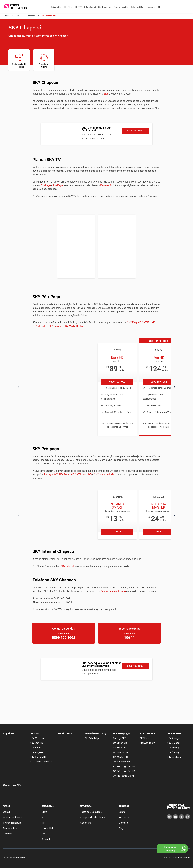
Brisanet (46, 839)
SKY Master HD (83, 474)
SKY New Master (121, 752)
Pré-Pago (58, 185)
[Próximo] (175, 387)
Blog (121, 828)
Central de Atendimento (113, 591)
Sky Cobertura (105, 7)
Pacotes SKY (107, 185)
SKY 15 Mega (174, 752)
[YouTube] (169, 817)
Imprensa (124, 817)
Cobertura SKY (12, 785)
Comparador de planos (92, 817)
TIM (43, 823)
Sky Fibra (68, 7)
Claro (44, 812)
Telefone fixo (10, 828)
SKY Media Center (73, 326)
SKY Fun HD (149, 322)
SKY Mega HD (40, 326)
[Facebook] (182, 817)
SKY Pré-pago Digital (123, 776)
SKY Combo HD (38, 757)
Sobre (122, 812)
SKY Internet (90, 7)
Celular (7, 812)
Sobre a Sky (56, 7)
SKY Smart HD (66, 474)
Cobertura (86, 823)
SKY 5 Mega (173, 743)
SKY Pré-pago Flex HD (124, 771)
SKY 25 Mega (174, 757)
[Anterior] (18, 387)
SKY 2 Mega (173, 738)
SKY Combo (55, 326)
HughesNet (47, 828)
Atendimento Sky (153, 7)
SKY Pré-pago (121, 733)
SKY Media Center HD (42, 762)
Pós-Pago (46, 185)
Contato (123, 823)
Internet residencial (13, 817)
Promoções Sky (121, 7)
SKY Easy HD (134, 322)
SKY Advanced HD (104, 474)
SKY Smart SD (120, 743)
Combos (8, 834)
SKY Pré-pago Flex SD (124, 766)
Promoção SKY (148, 743)
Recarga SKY (51, 474)
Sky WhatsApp (93, 738)
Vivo (44, 817)
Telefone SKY (137, 7)
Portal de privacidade (14, 858)
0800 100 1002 (135, 131)
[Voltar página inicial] (15, 7)
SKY (106, 94)
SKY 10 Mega (174, 748)
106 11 (117, 532)
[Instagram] (188, 817)
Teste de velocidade (91, 812)
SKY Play (144, 738)
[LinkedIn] (175, 817)
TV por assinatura (12, 823)
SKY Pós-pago (38, 738)
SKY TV (78, 7)
